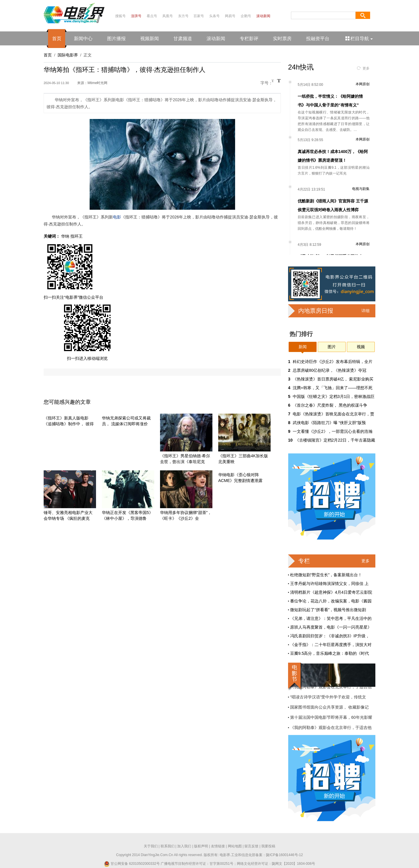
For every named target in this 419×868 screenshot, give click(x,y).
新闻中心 (83, 39)
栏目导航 (359, 39)
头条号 (214, 16)
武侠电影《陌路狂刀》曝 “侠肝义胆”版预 (329, 423)
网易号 (230, 16)
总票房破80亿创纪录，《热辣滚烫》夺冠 (330, 370)
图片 (332, 347)
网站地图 (235, 846)
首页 (57, 39)
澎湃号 (136, 16)
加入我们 (184, 846)
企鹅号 (246, 16)
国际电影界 (68, 55)
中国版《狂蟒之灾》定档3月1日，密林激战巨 (334, 396)
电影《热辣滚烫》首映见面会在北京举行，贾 (333, 414)
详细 (365, 311)
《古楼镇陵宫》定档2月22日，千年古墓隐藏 (335, 440)
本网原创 (363, 84)
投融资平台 (318, 39)
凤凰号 (168, 16)
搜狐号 (120, 16)
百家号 (199, 16)
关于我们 (151, 846)
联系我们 (168, 846)
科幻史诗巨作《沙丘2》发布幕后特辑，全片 (333, 362)
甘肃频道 (183, 39)
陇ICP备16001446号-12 (284, 855)
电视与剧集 (361, 189)
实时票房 (282, 39)
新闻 (303, 347)
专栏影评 (249, 39)
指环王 (77, 236)
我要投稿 (268, 846)
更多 (366, 68)
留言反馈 (251, 846)
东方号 (183, 16)
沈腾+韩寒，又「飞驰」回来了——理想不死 (333, 388)
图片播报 (116, 39)
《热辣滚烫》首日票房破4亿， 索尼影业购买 (333, 379)
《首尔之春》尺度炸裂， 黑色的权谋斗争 (330, 405)
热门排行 (301, 334)
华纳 (65, 236)
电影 (117, 217)
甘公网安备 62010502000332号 (132, 864)
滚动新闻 (263, 16)
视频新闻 (150, 39)
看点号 (152, 16)
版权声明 (201, 846)
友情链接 (218, 846)
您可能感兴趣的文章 (67, 402)
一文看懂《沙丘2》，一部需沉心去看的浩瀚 (333, 431)
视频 (361, 347)
